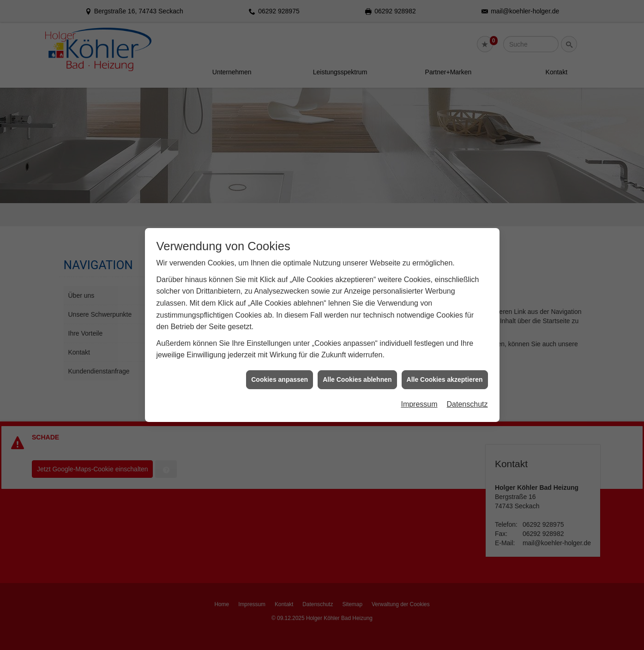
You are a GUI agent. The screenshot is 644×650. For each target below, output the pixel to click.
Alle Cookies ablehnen (357, 373)
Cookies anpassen (280, 373)
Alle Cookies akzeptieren (445, 373)
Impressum (419, 398)
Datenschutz (467, 398)
